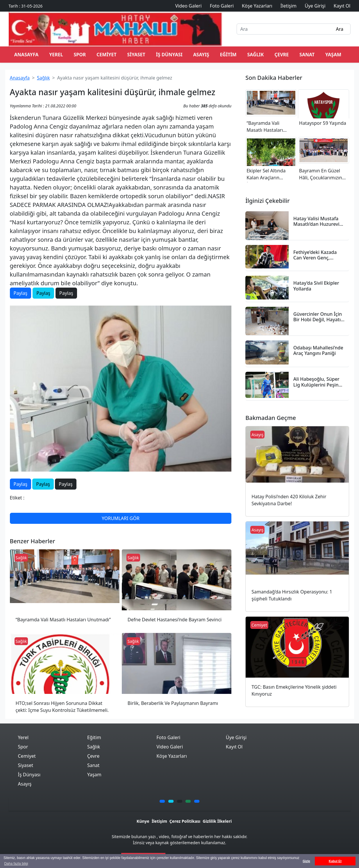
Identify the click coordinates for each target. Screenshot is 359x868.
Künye (143, 821)
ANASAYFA (26, 55)
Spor (80, 55)
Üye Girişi (236, 737)
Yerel (56, 55)
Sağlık (255, 55)
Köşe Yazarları (172, 756)
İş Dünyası (169, 55)
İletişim (159, 821)
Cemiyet (107, 55)
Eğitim (228, 55)
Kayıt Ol (234, 747)
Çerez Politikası (185, 821)
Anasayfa (20, 78)
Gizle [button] (306, 861)
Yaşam (333, 55)
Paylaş (21, 293)
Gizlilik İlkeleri (217, 821)
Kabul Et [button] (335, 861)
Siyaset (136, 55)
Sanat (307, 55)
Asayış (201, 55)
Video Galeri (170, 747)
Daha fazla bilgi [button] (16, 864)
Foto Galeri (168, 737)
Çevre (282, 55)
